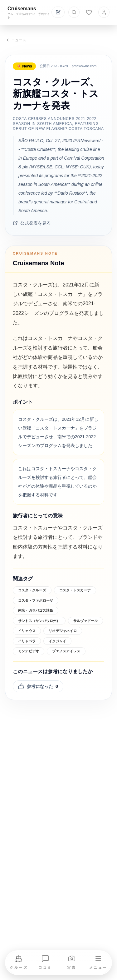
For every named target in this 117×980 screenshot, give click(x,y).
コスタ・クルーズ (32, 590)
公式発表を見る (32, 223)
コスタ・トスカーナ (75, 590)
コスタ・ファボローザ (36, 600)
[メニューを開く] (98, 963)
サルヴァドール (86, 621)
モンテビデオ (29, 651)
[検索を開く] (74, 12)
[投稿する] (58, 12)
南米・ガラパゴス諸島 (36, 610)
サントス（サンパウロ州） (39, 621)
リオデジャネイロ (63, 631)
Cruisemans (22, 9)
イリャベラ (27, 641)
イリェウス (27, 631)
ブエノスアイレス (66, 651)
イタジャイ (57, 641)
